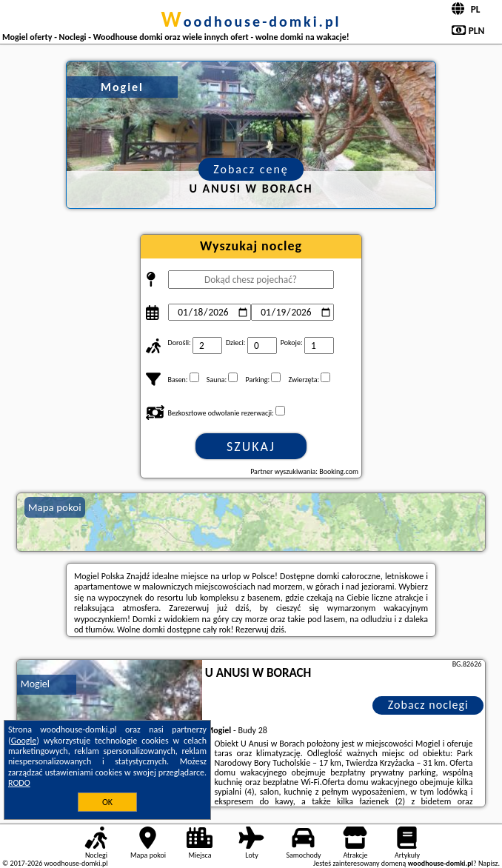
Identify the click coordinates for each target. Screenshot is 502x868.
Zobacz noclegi (428, 705)
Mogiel (35, 684)
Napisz (488, 863)
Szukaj (251, 447)
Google (24, 741)
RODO (19, 783)
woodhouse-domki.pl (251, 21)
